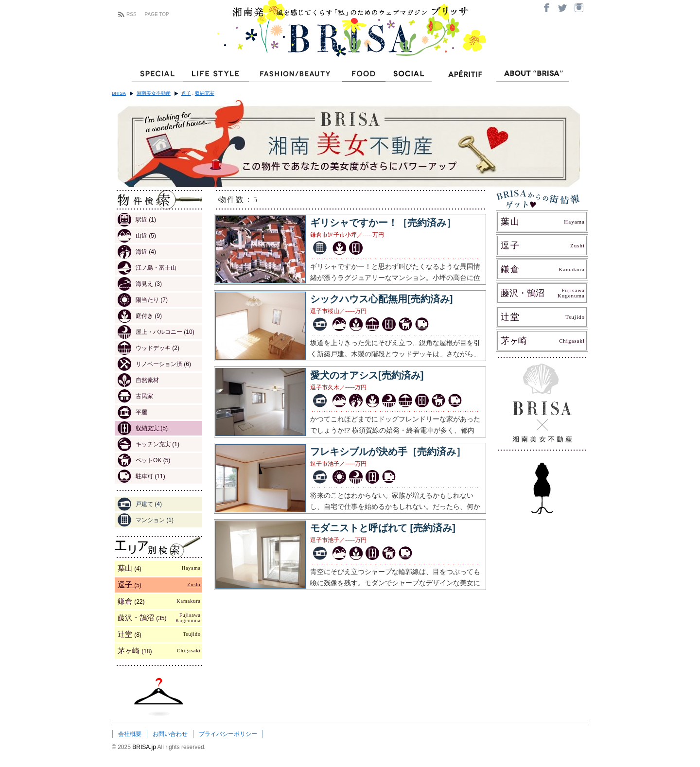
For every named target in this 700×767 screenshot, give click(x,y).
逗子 (186, 93)
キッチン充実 (149, 444)
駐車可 (141, 476)
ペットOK (144, 460)
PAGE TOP (157, 14)
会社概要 (130, 734)
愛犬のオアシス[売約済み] (367, 375)
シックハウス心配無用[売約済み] (381, 299)
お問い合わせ (170, 734)
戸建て (140, 504)
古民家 (135, 396)
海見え (140, 284)
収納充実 (205, 93)
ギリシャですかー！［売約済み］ (383, 223)
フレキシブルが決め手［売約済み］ (388, 452)
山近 (137, 236)
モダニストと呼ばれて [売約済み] (383, 528)
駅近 (137, 220)
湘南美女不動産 (154, 93)
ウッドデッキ (149, 348)
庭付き (140, 316)
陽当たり (143, 300)
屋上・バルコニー (156, 332)
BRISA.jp (145, 747)
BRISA (119, 93)
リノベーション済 (154, 364)
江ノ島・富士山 (147, 268)
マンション (146, 520)
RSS (131, 14)
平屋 (132, 412)
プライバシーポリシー (228, 734)
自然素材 (138, 380)
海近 (137, 252)
